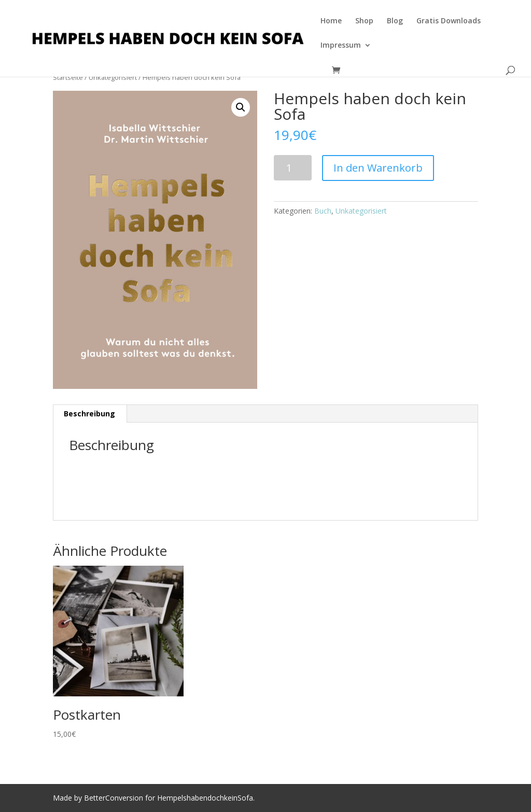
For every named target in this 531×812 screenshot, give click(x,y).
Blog (395, 21)
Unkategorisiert (361, 211)
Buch (323, 211)
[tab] (90, 414)
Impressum (341, 46)
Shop (364, 21)
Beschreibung (89, 414)
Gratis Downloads (449, 21)
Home (331, 21)
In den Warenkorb (378, 168)
